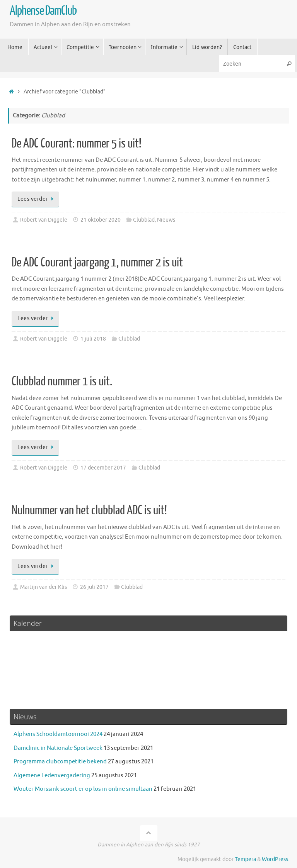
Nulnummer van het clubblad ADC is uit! (89, 510)
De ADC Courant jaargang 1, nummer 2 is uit (97, 263)
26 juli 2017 (94, 587)
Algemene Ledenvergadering (52, 776)
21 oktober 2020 (101, 220)
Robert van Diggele (44, 220)
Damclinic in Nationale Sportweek (58, 748)
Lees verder (37, 199)
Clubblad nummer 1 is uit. (62, 381)
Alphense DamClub (43, 11)
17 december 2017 (103, 468)
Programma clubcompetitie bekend (60, 762)
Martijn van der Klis (44, 587)
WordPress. (276, 859)
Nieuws (166, 220)
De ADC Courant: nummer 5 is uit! (77, 144)
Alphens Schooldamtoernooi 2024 (58, 734)
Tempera (245, 859)
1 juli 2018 (93, 339)
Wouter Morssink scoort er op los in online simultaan (83, 789)
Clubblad (144, 220)
